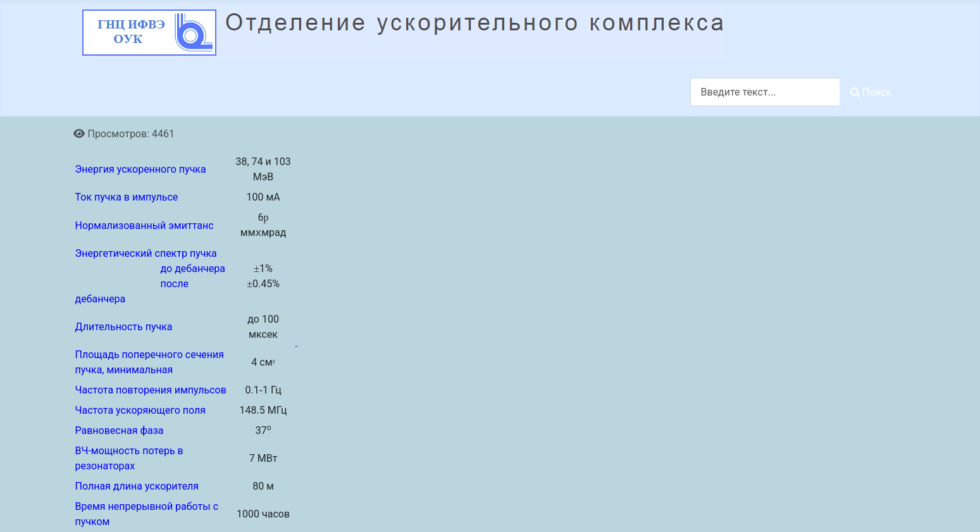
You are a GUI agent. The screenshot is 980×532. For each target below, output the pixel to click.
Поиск (871, 92)
